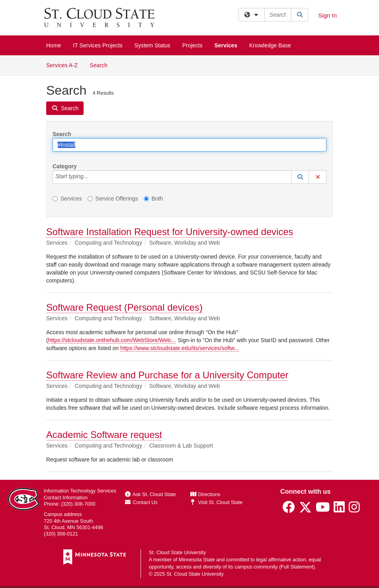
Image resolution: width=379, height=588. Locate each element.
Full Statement (297, 567)
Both (153, 199)
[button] (300, 177)
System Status (152, 45)
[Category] (92, 177)
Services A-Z (62, 65)
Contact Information (66, 498)
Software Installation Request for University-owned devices (170, 232)
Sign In (327, 15)
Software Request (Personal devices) (124, 307)
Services (226, 45)
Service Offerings (113, 199)
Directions (205, 495)
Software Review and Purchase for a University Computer (167, 375)
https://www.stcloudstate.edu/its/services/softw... (180, 348)
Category (65, 166)
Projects (192, 45)
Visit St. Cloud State (216, 502)
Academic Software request (104, 435)
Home (54, 45)
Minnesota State (197, 560)
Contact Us (141, 502)
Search (101, 65)
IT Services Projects (98, 45)
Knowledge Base (270, 45)
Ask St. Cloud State (150, 495)
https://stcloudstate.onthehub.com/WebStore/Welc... (112, 340)
